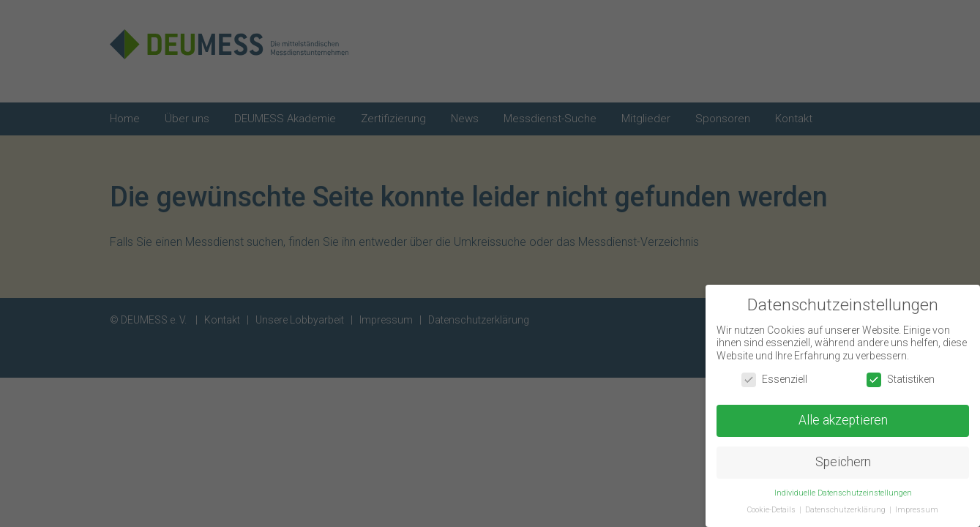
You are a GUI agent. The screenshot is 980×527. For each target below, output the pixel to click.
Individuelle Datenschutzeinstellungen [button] (843, 494)
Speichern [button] (843, 464)
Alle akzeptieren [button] (843, 422)
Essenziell (774, 381)
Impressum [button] (917, 511)
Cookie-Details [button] (773, 511)
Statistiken (901, 381)
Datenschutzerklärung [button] (846, 511)
